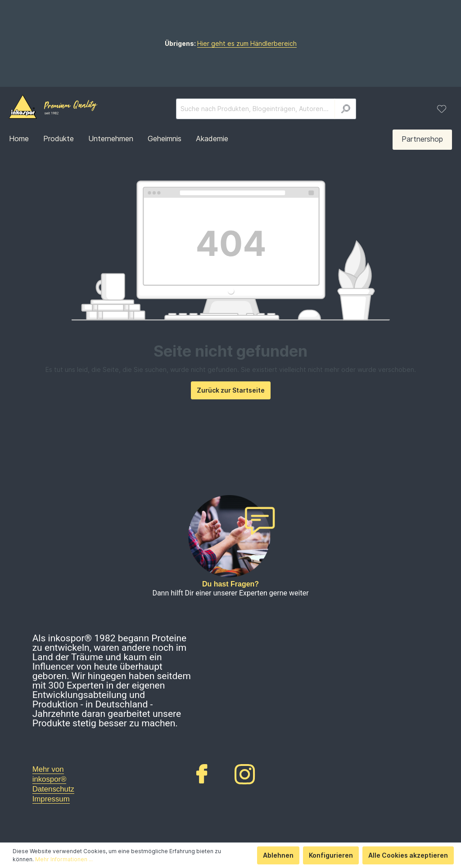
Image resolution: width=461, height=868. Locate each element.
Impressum (51, 799)
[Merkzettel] (442, 109)
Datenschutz (53, 789)
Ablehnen (278, 855)
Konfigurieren (331, 855)
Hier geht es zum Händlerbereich (247, 43)
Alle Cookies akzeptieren (408, 855)
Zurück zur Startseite (231, 390)
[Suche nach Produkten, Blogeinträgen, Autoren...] (255, 109)
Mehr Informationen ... (64, 859)
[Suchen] (345, 109)
